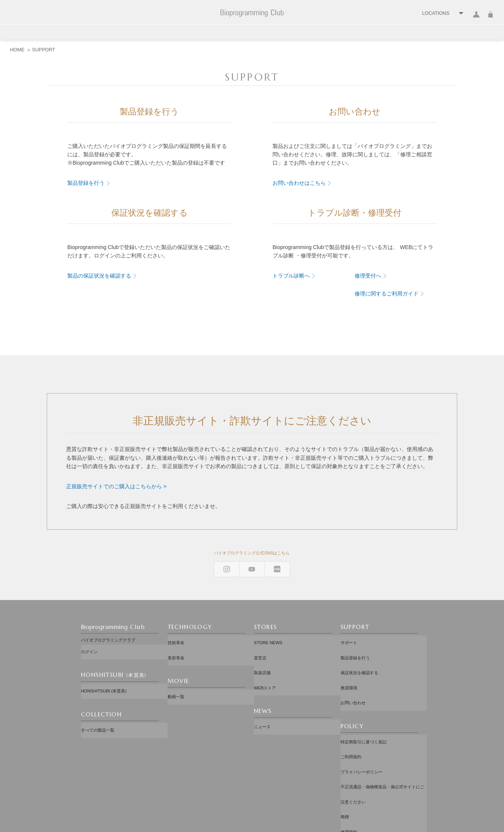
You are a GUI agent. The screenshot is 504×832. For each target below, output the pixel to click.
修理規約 (349, 761)
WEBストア (265, 667)
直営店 (260, 649)
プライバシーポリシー (361, 726)
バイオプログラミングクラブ (108, 640)
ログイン (476, 19)
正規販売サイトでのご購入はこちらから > (116, 486)
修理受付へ (368, 276)
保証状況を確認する (359, 658)
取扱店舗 (262, 658)
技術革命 (176, 640)
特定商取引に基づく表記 (364, 708)
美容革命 (176, 649)
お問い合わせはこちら (299, 183)
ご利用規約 (351, 718)
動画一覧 (176, 682)
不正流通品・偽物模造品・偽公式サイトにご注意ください (382, 739)
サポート (349, 640)
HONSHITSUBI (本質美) (104, 682)
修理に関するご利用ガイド (387, 294)
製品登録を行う (86, 183)
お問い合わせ (353, 676)
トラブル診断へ (291, 276)
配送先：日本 (254, 789)
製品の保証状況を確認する (99, 276)
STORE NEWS (268, 640)
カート (491, 19)
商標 (345, 752)
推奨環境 (349, 667)
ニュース (262, 700)
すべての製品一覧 (98, 715)
